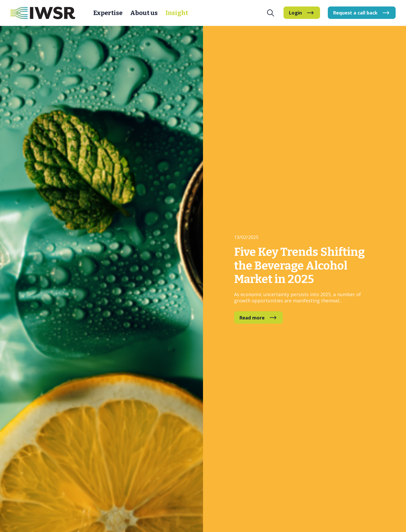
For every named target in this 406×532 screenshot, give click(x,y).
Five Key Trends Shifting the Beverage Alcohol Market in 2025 (299, 265)
